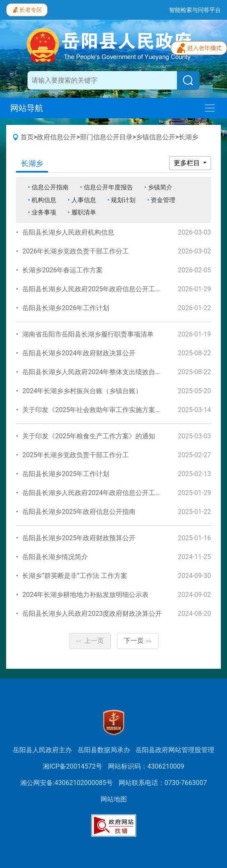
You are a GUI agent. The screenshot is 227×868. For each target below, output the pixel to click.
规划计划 (123, 200)
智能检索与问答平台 (195, 10)
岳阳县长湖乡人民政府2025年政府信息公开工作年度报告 (105, 289)
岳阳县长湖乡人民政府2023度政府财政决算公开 (92, 614)
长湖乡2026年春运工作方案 (62, 270)
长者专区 (27, 9)
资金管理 (163, 200)
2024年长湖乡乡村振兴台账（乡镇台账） (82, 391)
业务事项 (44, 212)
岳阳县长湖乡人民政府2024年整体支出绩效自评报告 (99, 372)
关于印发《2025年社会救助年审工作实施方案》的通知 (102, 410)
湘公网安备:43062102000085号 (66, 783)
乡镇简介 (160, 187)
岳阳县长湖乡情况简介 (55, 557)
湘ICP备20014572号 (72, 766)
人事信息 (84, 200)
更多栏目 (188, 163)
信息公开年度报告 (108, 187)
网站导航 (27, 108)
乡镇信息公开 (156, 137)
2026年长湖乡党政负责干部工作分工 (76, 251)
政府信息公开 (57, 137)
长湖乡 (188, 137)
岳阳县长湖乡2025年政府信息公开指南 (79, 512)
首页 (27, 137)
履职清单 (84, 212)
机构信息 (44, 200)
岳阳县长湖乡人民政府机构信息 (68, 232)
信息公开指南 (50, 187)
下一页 (138, 641)
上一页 (90, 641)
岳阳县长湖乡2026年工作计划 (66, 308)
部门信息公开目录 (106, 137)
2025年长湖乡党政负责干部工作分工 (76, 455)
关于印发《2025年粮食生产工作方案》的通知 (89, 436)
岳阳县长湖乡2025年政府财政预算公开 (79, 538)
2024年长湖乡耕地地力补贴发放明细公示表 (85, 595)
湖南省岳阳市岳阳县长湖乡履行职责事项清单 (88, 334)
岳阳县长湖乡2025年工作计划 (66, 474)
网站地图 (114, 799)
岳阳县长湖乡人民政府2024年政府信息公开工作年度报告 (105, 493)
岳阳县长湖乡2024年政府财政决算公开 (79, 353)
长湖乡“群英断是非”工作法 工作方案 (75, 576)
